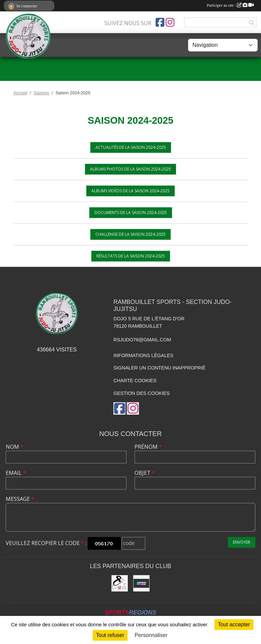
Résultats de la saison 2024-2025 (131, 256)
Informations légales (143, 355)
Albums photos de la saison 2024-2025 (130, 169)
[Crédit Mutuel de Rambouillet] (141, 583)
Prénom (148, 447)
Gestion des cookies (142, 393)
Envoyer (242, 542)
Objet (145, 473)
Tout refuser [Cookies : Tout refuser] (110, 635)
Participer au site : (230, 5)
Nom (15, 447)
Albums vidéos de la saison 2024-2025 (130, 191)
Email (16, 473)
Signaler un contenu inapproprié (159, 368)
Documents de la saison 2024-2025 (131, 212)
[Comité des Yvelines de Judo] (120, 583)
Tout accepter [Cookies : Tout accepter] (234, 624)
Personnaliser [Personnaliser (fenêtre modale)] (151, 635)
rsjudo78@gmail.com (142, 340)
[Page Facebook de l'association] (160, 22)
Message (20, 499)
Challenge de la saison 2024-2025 (130, 234)
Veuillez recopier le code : (46, 543)
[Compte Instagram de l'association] (170, 22)
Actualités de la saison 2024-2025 (131, 147)
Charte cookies (135, 381)
